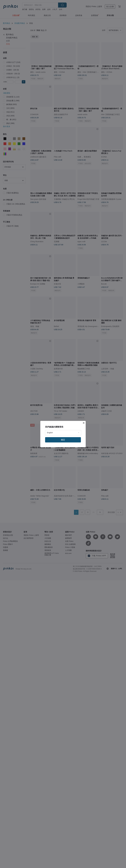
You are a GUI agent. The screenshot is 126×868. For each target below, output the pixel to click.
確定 (63, 440)
